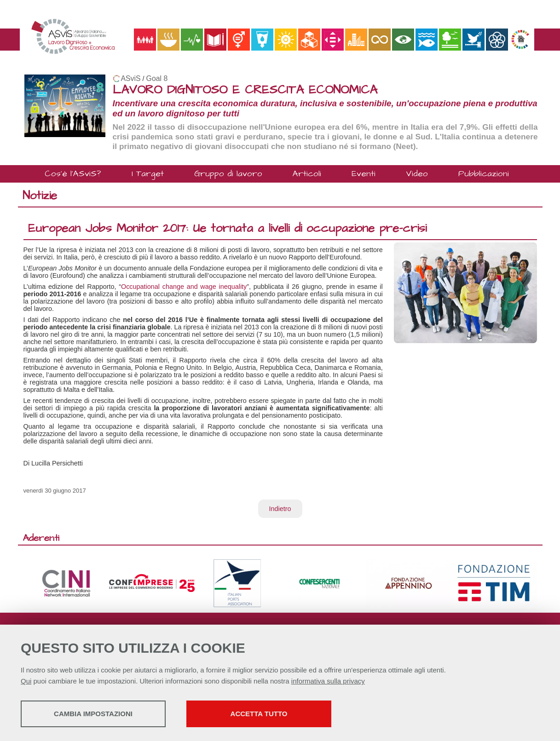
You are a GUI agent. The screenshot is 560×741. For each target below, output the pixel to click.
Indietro (280, 509)
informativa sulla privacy (328, 681)
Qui (26, 681)
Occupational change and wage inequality (184, 287)
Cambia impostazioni (93, 714)
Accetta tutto (259, 714)
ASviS (131, 78)
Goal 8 (157, 78)
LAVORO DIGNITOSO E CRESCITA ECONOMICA (245, 90)
